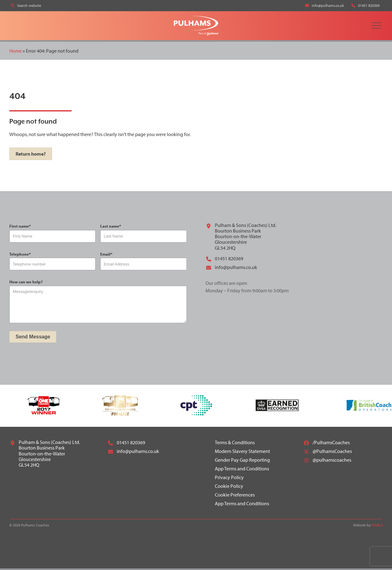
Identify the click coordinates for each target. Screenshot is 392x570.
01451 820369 (224, 260)
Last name (111, 228)
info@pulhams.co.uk (231, 269)
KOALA (377, 527)
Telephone (20, 255)
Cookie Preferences (235, 496)
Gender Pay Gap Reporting (242, 461)
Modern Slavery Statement (242, 453)
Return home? (31, 155)
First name (20, 228)
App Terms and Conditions (242, 470)
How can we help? (26, 283)
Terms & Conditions (235, 444)
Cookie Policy (229, 488)
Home (16, 52)
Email (106, 255)
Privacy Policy (229, 479)
